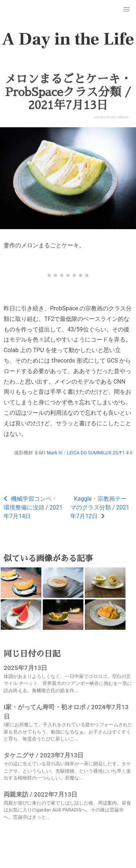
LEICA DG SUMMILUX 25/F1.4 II (100, 453)
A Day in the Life (68, 39)
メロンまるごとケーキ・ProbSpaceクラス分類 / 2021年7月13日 (68, 92)
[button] (127, 9)
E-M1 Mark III (49, 453)
